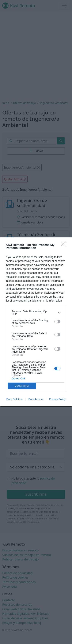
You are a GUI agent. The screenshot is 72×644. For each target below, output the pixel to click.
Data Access (36, 399)
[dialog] (36, 322)
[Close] (65, 245)
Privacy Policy (57, 399)
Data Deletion (15, 399)
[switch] (57, 322)
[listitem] (36, 313)
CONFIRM (22, 386)
